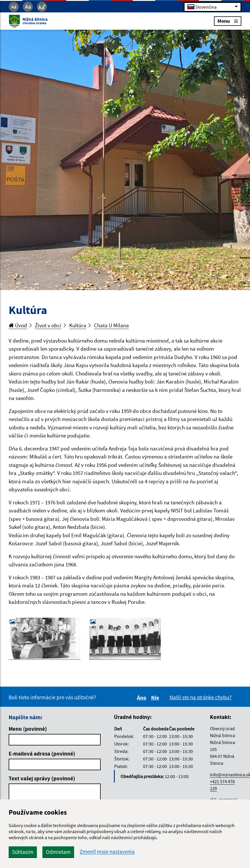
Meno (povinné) (28, 729)
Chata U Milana (111, 325)
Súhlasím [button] (23, 852)
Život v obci (48, 325)
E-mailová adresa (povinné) (42, 754)
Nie (156, 698)
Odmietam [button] (58, 852)
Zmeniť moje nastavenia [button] (107, 852)
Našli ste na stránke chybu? (201, 697)
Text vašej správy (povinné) (42, 778)
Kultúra (78, 325)
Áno (143, 698)
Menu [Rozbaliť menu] (228, 21)
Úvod (18, 325)
